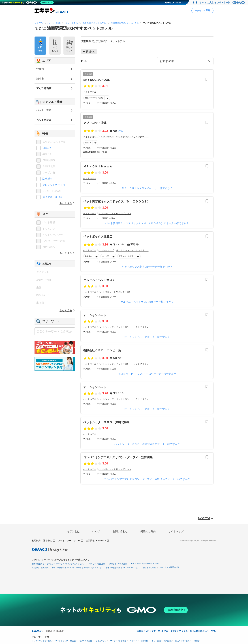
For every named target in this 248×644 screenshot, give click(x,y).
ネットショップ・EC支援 (66, 641)
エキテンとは (72, 531)
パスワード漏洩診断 (97, 564)
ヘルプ (96, 531)
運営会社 (49, 541)
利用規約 (36, 541)
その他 (196, 641)
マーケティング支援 (118, 641)
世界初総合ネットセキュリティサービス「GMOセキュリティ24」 (58, 564)
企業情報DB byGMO (97, 541)
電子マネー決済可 (126, 256)
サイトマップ (176, 531)
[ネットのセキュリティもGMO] (28, 3)
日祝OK (88, 143)
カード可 (106, 256)
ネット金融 (156, 641)
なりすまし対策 (149, 568)
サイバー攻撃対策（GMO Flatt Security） (122, 568)
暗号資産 (168, 641)
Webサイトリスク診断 (118, 564)
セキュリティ (101, 641)
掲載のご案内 (148, 531)
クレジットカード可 (54, 185)
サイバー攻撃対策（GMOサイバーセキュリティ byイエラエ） (77, 568)
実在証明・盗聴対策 (40, 568)
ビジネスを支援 (86, 641)
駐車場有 (89, 256)
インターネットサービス (42, 641)
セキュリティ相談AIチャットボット (145, 563)
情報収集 (144, 641)
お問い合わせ (120, 531)
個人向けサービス (182, 641)
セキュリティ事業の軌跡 (169, 567)
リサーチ (134, 641)
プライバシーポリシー (71, 541)
